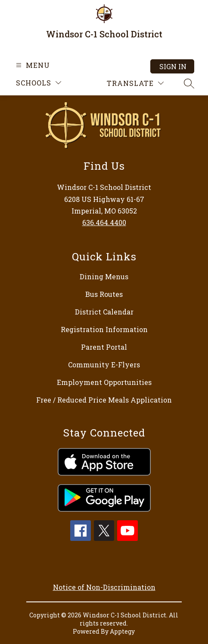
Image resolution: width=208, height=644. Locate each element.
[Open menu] (32, 65)
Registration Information (104, 329)
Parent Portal (104, 347)
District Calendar (104, 312)
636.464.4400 (104, 222)
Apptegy (122, 631)
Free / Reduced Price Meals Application (104, 400)
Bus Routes (104, 294)
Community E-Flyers (104, 365)
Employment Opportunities (104, 382)
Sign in (173, 66)
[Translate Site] (135, 83)
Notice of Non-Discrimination (104, 587)
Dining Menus (104, 276)
